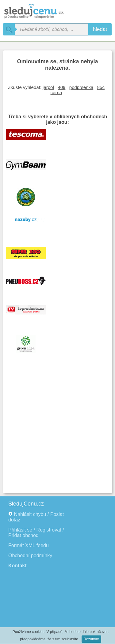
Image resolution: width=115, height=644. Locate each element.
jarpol (48, 87)
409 (61, 87)
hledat (100, 29)
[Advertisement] (57, 430)
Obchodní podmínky (30, 556)
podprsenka (81, 87)
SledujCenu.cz (26, 504)
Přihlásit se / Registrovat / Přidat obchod (36, 533)
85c (101, 87)
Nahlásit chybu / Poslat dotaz (36, 517)
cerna (56, 92)
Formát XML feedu (29, 545)
